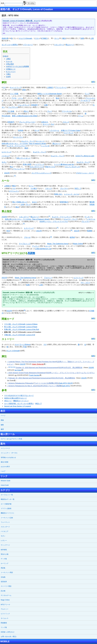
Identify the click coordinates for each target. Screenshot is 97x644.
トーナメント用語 (7, 572)
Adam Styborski (38, 364)
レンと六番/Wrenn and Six (64, 164)
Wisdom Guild (5, 481)
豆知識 (3, 577)
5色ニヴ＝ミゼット (23, 158)
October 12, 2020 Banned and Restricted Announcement (37, 368)
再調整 (89, 231)
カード (48, 246)
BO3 (8, 231)
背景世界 (4, 582)
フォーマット (69, 133)
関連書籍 (4, 623)
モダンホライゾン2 (37, 167)
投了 (39, 98)
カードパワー (18, 137)
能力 (46, 38)
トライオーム (54, 130)
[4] (71, 230)
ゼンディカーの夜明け (10, 45)
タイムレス (5, 618)
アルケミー (48, 278)
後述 (26, 148)
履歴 (2, 429)
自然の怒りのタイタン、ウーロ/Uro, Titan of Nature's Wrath (24, 143)
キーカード (40, 141)
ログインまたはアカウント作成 (11, 439)
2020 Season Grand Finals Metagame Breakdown (27, 373)
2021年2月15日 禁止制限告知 (63, 378)
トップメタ (45, 146)
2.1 (12, 367)
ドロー (37, 38)
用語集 (3, 568)
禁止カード (70, 45)
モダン (4, 162)
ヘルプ (3, 471)
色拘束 (21, 130)
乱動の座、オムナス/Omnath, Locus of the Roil (22, 329)
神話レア (39, 404)
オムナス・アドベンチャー (16, 146)
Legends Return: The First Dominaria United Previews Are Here (32, 362)
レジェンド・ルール (72, 194)
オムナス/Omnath (26, 38)
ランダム (31, 3)
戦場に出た (58, 194)
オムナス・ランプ (28, 141)
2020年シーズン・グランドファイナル (54, 221)
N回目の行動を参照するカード (15, 398)
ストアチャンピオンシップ (41, 173)
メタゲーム (91, 219)
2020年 (4, 217)
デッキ (87, 217)
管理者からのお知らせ (8, 457)
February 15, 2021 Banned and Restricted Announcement (30, 378)
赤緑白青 (5, 38)
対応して (78, 188)
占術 (41, 285)
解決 (64, 38)
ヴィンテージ (5, 545)
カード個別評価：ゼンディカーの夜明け (19, 404)
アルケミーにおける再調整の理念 (46, 383)
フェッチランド (24, 105)
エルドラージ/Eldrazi (22, 344)
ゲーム (81, 116)
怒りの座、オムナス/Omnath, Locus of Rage (21, 327)
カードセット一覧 (7, 495)
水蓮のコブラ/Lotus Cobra (70, 130)
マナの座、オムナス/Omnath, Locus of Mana (21, 324)
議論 (2, 420)
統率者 (72, 237)
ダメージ (46, 124)
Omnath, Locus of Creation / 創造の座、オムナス (22, 21)
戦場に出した (22, 202)
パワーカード (28, 45)
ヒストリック (7, 152)
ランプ (87, 94)
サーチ (37, 130)
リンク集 (4, 627)
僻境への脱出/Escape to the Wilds (25, 116)
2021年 (39, 231)
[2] (49, 216)
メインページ (5, 448)
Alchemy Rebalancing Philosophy (21, 383)
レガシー (4, 540)
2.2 (14, 367)
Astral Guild (5, 485)
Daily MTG (63, 383)
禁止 (11, 167)
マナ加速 (11, 111)
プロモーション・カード (85, 173)
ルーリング (5, 563)
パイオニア (6, 156)
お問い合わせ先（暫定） (9, 637)
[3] (24, 223)
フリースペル (67, 111)
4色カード (8, 401)
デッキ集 (4, 559)
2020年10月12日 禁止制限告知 (70, 368)
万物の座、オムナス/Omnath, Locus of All (20, 335)
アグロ (14, 98)
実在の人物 (5, 554)
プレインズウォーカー (27, 122)
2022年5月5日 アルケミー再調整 (49, 386)
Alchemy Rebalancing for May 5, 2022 (23, 386)
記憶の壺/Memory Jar (43, 249)
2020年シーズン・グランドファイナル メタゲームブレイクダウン (70, 373)
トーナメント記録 (7, 518)
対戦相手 (34, 105)
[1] (15, 176)
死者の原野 (27, 164)
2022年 (7, 173)
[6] (25, 310)
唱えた (26, 111)
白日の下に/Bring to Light (85, 156)
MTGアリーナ (5, 605)
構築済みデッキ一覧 (8, 499)
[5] (20, 280)
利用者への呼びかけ (8, 632)
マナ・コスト (85, 283)
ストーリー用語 (6, 586)
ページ (3, 416)
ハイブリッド (39, 164)
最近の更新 (5, 462)
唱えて (15, 202)
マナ (4, 87)
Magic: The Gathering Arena (58, 244)
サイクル (52, 167)
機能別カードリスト (21, 401)
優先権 (92, 202)
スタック (48, 188)
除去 (57, 98)
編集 (93, 82)
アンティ (35, 246)
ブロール (27, 237)
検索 (25, 3)
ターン (57, 38)
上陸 (92, 38)
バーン (21, 98)
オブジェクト (14, 191)
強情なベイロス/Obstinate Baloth (50, 94)
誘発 (24, 90)
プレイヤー (64, 188)
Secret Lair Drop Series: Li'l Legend (17, 406)
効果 (82, 38)
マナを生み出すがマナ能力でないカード (19, 395)
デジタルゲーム (6, 595)
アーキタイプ (85, 100)
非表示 (6, 56)
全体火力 (45, 122)
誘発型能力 (64, 202)
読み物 (3, 591)
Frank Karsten (34, 375)
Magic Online (78, 244)
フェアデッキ (13, 107)
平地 (25, 347)
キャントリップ (16, 87)
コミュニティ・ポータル (9, 453)
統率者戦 (4, 550)
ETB (43, 38)
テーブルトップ (25, 244)
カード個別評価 (6, 504)
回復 (17, 94)
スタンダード (59, 45)
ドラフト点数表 (6, 509)
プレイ (49, 111)
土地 (22, 204)
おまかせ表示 (5, 467)
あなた (35, 202)
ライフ (13, 94)
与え (53, 124)
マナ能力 (34, 188)
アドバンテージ (61, 87)
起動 (46, 105)
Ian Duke (18, 370)
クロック (66, 122)
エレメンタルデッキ (72, 167)
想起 (47, 167)
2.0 (9, 367)
